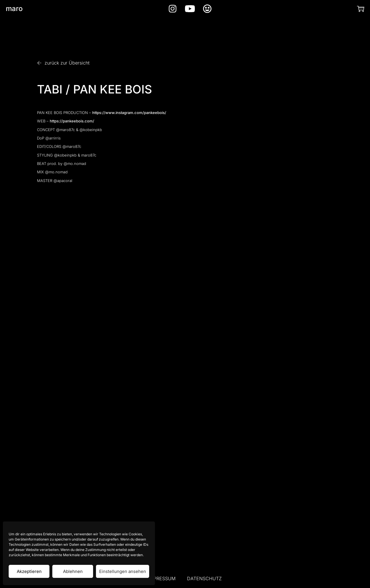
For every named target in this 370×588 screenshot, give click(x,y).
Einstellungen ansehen (123, 571)
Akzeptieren (29, 571)
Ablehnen (73, 571)
